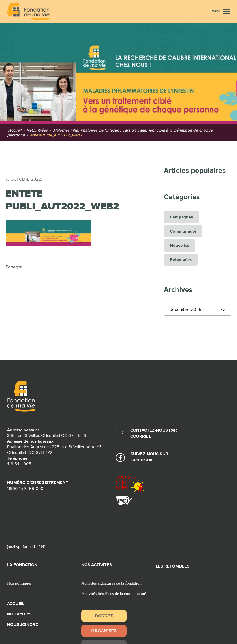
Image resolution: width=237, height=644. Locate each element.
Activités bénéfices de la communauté (114, 594)
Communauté (183, 231)
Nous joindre (23, 625)
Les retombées (173, 566)
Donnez (104, 616)
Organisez (104, 631)
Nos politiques (19, 583)
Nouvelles (180, 245)
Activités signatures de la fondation (111, 583)
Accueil (16, 604)
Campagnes (181, 217)
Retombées (181, 260)
